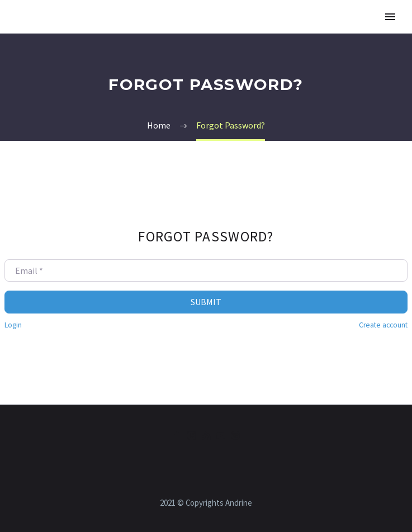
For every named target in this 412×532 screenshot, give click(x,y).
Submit (206, 302)
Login (13, 325)
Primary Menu (390, 17)
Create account (383, 325)
